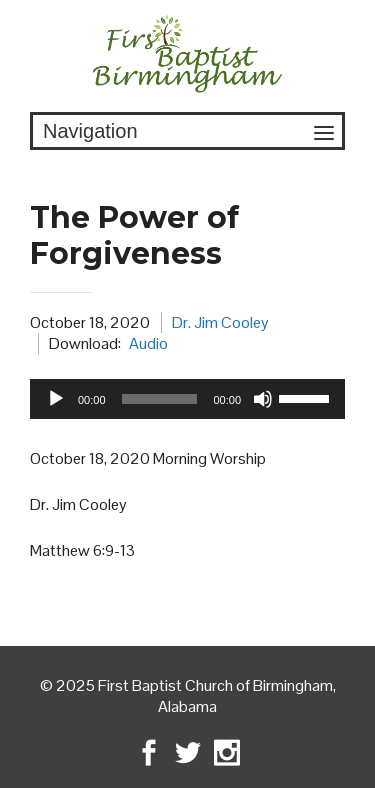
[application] (187, 399)
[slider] (160, 399)
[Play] (56, 399)
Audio (148, 343)
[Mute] (263, 399)
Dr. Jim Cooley (220, 322)
